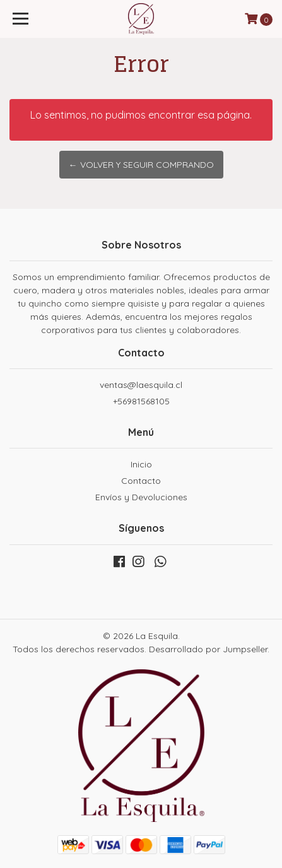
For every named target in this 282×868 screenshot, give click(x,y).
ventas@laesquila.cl (141, 385)
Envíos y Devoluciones (141, 497)
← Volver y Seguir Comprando (141, 165)
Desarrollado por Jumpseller (208, 649)
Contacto (141, 481)
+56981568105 (141, 401)
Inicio (141, 464)
